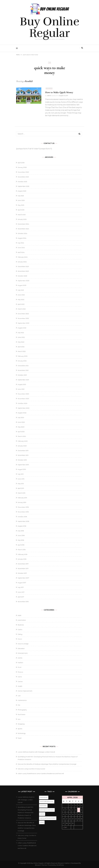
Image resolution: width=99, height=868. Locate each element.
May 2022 (21, 342)
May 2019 (21, 484)
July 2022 (21, 333)
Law (19, 696)
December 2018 (23, 507)
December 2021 (23, 366)
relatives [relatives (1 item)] (42, 814)
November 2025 (23, 177)
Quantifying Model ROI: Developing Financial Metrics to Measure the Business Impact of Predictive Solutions (26, 813)
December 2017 (23, 564)
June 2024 (21, 248)
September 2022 (23, 323)
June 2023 (21, 295)
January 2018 (22, 559)
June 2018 (21, 535)
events (20, 658)
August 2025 (22, 191)
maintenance (22, 700)
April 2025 (21, 210)
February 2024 (23, 257)
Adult (19, 615)
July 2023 (21, 290)
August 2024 (22, 238)
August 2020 (22, 413)
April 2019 (21, 488)
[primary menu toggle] (17, 48)
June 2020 (21, 422)
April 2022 (21, 347)
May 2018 (21, 540)
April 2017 (21, 597)
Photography (22, 710)
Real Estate (22, 714)
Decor (20, 639)
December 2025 (23, 172)
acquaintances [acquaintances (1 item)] (44, 797)
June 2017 (21, 592)
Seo (19, 719)
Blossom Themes (41, 865)
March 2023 (22, 309)
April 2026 (21, 163)
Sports (20, 729)
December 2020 (23, 394)
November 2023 (23, 271)
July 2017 (21, 587)
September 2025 (23, 186)
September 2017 (23, 578)
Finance (20, 672)
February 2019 (22, 498)
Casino (20, 630)
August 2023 (22, 285)
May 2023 (21, 300)
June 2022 (21, 337)
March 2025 (22, 215)
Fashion (20, 663)
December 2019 (23, 451)
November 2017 (23, 568)
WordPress (60, 865)
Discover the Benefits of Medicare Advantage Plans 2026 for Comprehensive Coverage (47, 764)
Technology (22, 733)
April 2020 (21, 432)
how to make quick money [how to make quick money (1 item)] (47, 802)
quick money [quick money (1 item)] (43, 806)
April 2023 (21, 304)
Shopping (21, 724)
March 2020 (22, 436)
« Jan (65, 827)
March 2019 (22, 493)
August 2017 (22, 583)
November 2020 (23, 399)
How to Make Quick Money (59, 92)
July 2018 (21, 531)
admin (49, 96)
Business (49, 88)
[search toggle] (82, 48)
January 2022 (22, 361)
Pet (19, 705)
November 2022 (23, 318)
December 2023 (23, 266)
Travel (20, 738)
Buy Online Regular (49, 27)
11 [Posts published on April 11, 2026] (79, 810)
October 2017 (22, 573)
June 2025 (21, 200)
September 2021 (23, 380)
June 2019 (21, 479)
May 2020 (21, 427)
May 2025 (21, 205)
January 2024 (22, 262)
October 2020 (22, 403)
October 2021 (22, 375)
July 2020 (21, 417)
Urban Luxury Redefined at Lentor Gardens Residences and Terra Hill (41, 774)
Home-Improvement (25, 691)
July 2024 (21, 243)
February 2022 (23, 356)
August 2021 (22, 384)
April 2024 (21, 252)
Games (20, 681)
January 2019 (22, 502)
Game (20, 677)
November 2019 (23, 455)
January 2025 (22, 219)
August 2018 (22, 526)
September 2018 (23, 521)
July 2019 (21, 474)
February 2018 (22, 554)
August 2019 (22, 469)
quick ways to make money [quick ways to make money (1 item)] (47, 810)
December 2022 (23, 314)
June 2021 (21, 389)
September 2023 (23, 281)
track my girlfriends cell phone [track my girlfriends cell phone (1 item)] (48, 818)
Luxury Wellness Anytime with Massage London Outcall (36, 752)
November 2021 (23, 370)
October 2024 (22, 233)
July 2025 (21, 196)
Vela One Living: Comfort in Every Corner (31, 769)
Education (21, 648)
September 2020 (24, 408)
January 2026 (22, 167)
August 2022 (22, 328)
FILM (19, 667)
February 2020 (23, 441)
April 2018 (21, 545)
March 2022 (22, 351)
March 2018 (22, 550)
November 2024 (23, 229)
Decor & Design (23, 644)
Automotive (22, 620)
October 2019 (22, 460)
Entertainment (23, 653)
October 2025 (22, 182)
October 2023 (22, 276)
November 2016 (23, 602)
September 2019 (23, 465)
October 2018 (22, 517)
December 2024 (23, 224)
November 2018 (23, 512)
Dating (20, 634)
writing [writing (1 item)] (42, 822)
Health (20, 686)
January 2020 (22, 446)
